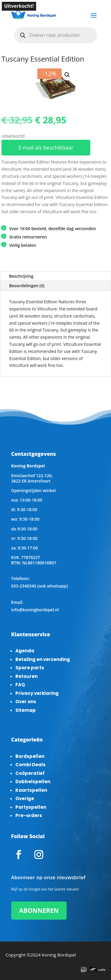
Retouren (26, 676)
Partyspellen (31, 807)
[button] (67, 75)
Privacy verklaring (37, 693)
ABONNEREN (39, 910)
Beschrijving (21, 276)
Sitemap (26, 710)
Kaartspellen (31, 790)
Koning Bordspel (59, 955)
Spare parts (30, 668)
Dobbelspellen (33, 782)
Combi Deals (30, 765)
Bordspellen (30, 756)
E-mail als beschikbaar (46, 147)
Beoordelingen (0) (27, 286)
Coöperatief (30, 773)
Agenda (25, 651)
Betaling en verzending (43, 659)
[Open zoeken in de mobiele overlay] (56, 35)
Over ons (26, 702)
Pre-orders (29, 815)
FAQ (20, 685)
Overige (25, 798)
